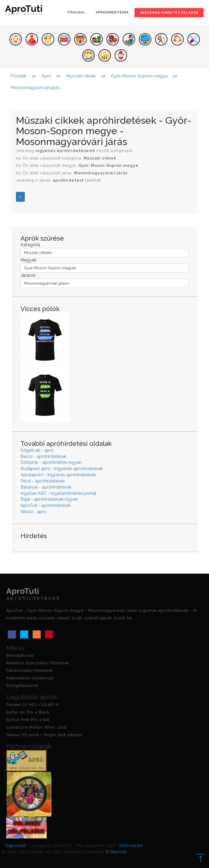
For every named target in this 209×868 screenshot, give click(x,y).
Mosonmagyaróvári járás (46, 283)
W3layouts (116, 852)
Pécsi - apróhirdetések (43, 481)
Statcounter (131, 846)
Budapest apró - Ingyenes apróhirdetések (62, 469)
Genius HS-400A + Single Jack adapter (44, 735)
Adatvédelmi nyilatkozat (30, 678)
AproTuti (25, 11)
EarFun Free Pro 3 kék (28, 720)
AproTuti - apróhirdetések (46, 505)
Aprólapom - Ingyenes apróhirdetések (58, 475)
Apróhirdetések (112, 12)
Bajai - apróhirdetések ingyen (49, 499)
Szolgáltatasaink (22, 686)
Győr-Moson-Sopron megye (50, 268)
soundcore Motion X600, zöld (36, 727)
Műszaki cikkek (38, 253)
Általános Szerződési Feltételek (38, 663)
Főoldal (76, 12)
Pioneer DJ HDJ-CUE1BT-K (33, 705)
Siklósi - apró (33, 512)
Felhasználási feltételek (30, 671)
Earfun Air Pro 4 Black (28, 712)
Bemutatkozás (20, 655)
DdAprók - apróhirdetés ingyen (51, 462)
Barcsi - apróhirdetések (43, 456)
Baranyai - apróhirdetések (46, 487)
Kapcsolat (16, 846)
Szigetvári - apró (37, 450)
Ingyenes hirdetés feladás (169, 13)
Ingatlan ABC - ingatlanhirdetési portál (58, 493)
